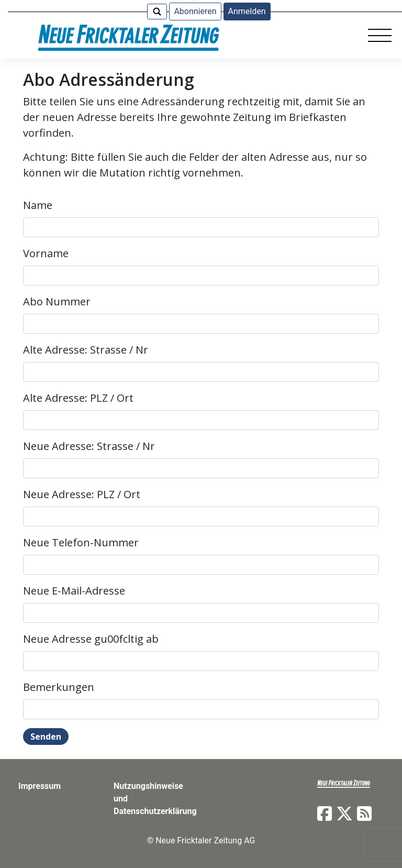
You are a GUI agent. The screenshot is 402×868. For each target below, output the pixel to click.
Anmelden (247, 11)
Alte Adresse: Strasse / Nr (86, 350)
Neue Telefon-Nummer (81, 542)
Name (38, 205)
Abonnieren (195, 11)
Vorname (46, 253)
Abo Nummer (57, 301)
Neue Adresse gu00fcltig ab (91, 639)
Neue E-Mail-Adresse (74, 591)
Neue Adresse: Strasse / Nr (89, 446)
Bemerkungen (59, 687)
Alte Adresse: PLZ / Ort (78, 398)
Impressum (40, 786)
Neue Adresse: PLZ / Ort (82, 494)
